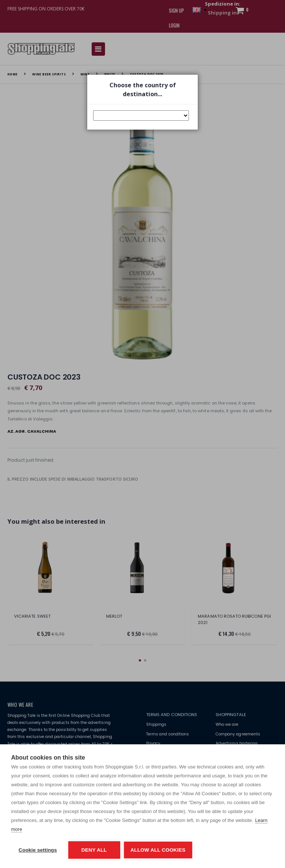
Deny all (94, 850)
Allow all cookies (158, 850)
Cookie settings (38, 850)
